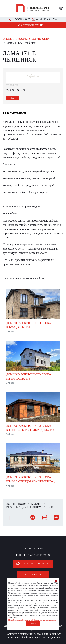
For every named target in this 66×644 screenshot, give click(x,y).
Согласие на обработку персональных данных (33, 637)
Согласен (33, 623)
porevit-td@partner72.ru (47, 19)
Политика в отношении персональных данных (33, 634)
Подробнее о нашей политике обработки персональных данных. (32, 620)
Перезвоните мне (33, 25)
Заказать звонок (36, 564)
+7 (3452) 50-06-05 (22, 19)
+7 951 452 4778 (16, 90)
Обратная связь (33, 575)
